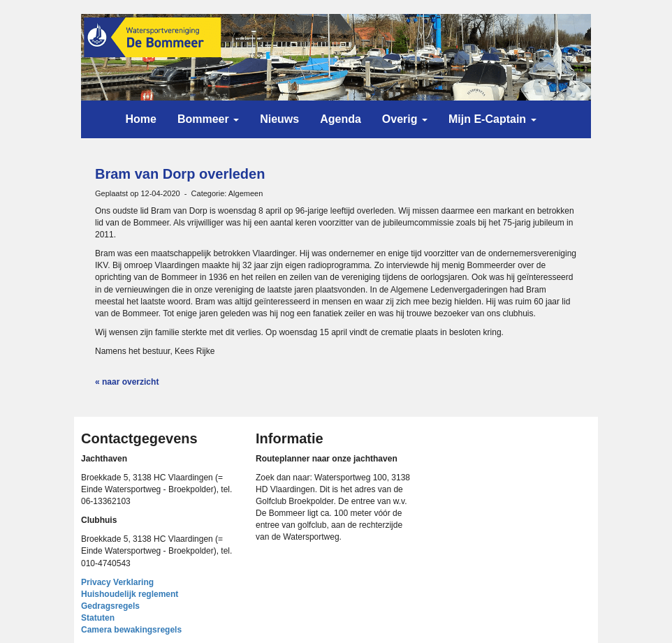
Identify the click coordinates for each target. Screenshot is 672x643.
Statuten (98, 618)
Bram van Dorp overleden (180, 174)
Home (140, 119)
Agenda (341, 119)
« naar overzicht (127, 382)
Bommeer (208, 119)
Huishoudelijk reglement (130, 594)
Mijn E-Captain (492, 119)
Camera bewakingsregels (131, 630)
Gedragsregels (110, 606)
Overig (405, 119)
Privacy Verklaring (117, 582)
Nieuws (279, 119)
